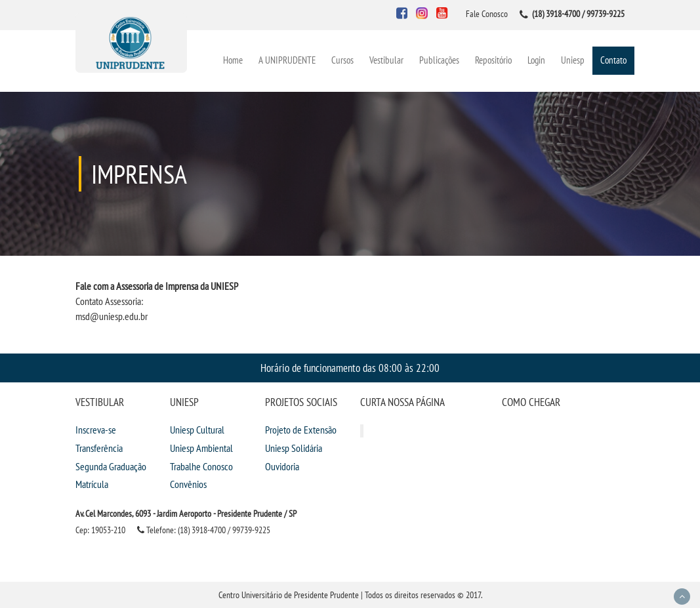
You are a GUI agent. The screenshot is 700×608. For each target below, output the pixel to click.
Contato (613, 60)
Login (536, 60)
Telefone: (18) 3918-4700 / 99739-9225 (204, 530)
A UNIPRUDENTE (287, 60)
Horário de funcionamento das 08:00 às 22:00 (350, 368)
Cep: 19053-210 (100, 530)
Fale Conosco (487, 14)
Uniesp (573, 60)
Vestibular (386, 60)
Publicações (439, 60)
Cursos (342, 60)
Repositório (493, 60)
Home (233, 60)
